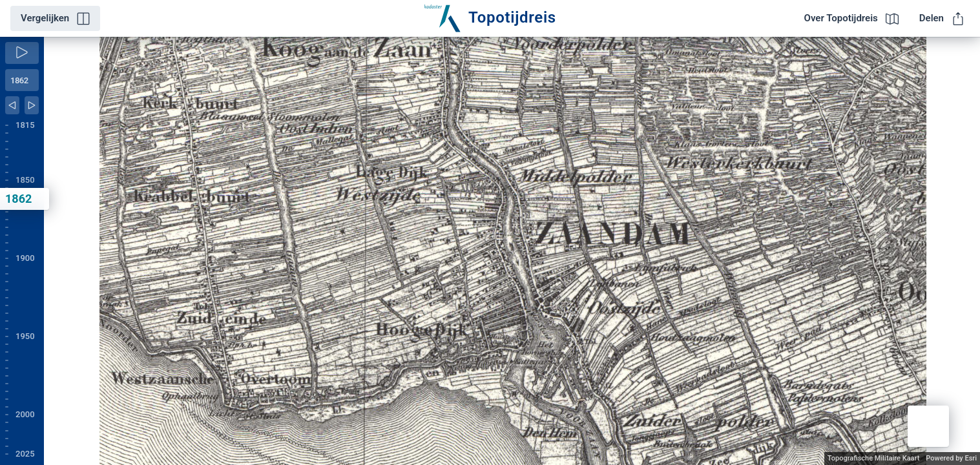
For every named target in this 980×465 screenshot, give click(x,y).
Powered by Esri (951, 458)
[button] (928, 426)
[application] (512, 251)
